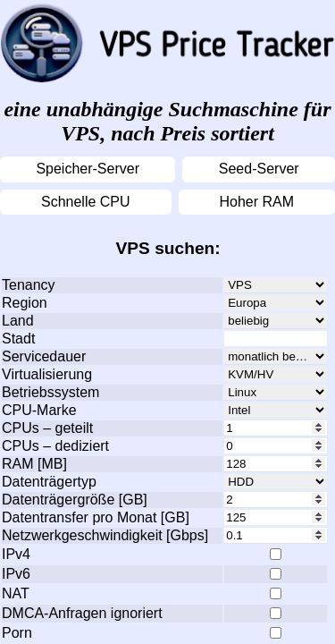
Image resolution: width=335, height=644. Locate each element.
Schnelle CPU (86, 202)
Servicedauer (44, 356)
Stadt (18, 339)
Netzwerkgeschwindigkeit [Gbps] (105, 535)
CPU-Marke (39, 410)
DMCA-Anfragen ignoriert (82, 613)
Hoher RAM (256, 202)
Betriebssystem (50, 392)
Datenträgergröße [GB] (75, 500)
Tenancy (29, 285)
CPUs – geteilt (47, 428)
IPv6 (16, 574)
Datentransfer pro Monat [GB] (96, 517)
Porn (17, 633)
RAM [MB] (34, 464)
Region (25, 303)
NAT (16, 593)
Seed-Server (259, 169)
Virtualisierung (47, 374)
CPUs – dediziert (55, 446)
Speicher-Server (88, 169)
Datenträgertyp (49, 482)
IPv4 (16, 554)
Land (18, 321)
